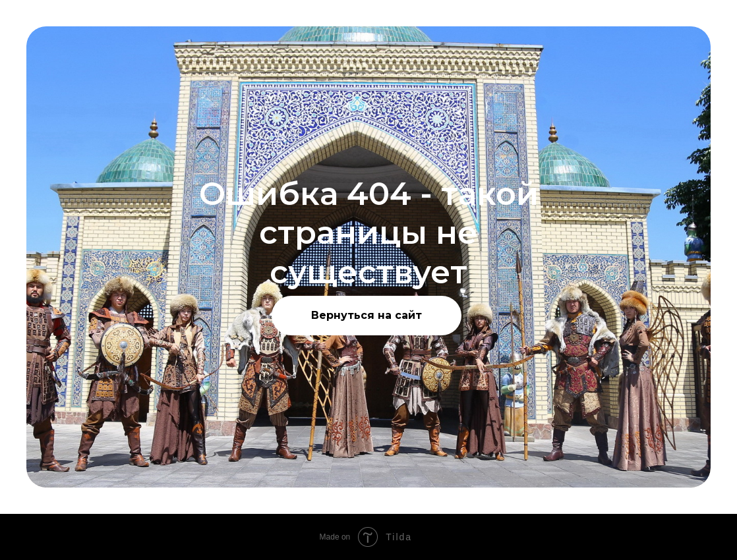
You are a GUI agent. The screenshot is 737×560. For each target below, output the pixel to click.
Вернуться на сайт (367, 315)
